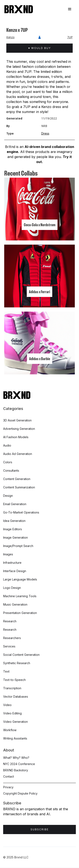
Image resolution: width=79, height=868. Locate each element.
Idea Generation (14, 521)
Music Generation (15, 604)
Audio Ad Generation (18, 454)
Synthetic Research (17, 663)
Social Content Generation (21, 655)
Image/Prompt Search (18, 546)
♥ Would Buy (39, 48)
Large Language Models (20, 579)
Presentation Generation (20, 613)
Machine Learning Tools (20, 596)
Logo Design (12, 588)
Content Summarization (19, 487)
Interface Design (15, 571)
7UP (70, 37)
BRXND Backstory (16, 770)
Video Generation (15, 722)
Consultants (11, 471)
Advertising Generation (19, 429)
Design (8, 496)
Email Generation (15, 504)
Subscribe (40, 829)
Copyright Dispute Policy (20, 793)
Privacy (8, 787)
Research (10, 621)
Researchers (12, 638)
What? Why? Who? (16, 758)
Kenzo (10, 37)
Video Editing (12, 713)
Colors (8, 462)
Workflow (10, 730)
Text (6, 671)
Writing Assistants (15, 738)
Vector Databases (16, 697)
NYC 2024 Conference (19, 764)
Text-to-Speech (14, 680)
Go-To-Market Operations (21, 512)
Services (9, 646)
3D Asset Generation (17, 420)
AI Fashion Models (16, 437)
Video (7, 705)
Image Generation (15, 537)
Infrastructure (12, 563)
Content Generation (17, 479)
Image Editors (13, 529)
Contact (9, 776)
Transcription (12, 688)
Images (8, 554)
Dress (45, 133)
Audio (7, 445)
